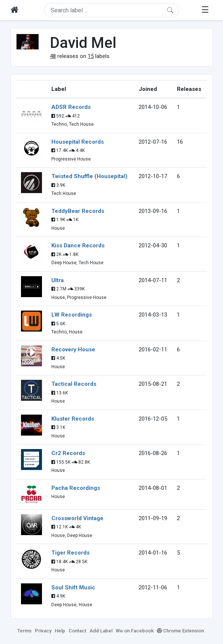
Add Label (101, 631)
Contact (77, 631)
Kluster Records (73, 419)
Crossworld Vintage (77, 518)
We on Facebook (135, 631)
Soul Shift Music (73, 587)
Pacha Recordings (76, 488)
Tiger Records (70, 553)
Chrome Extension (180, 631)
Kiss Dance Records (78, 245)
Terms (24, 631)
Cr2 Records (68, 453)
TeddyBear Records (78, 211)
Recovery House (73, 350)
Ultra (58, 280)
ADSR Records (71, 107)
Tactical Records (74, 384)
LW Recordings (72, 315)
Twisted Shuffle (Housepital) (89, 176)
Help (60, 631)
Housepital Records (78, 142)
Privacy (43, 631)
